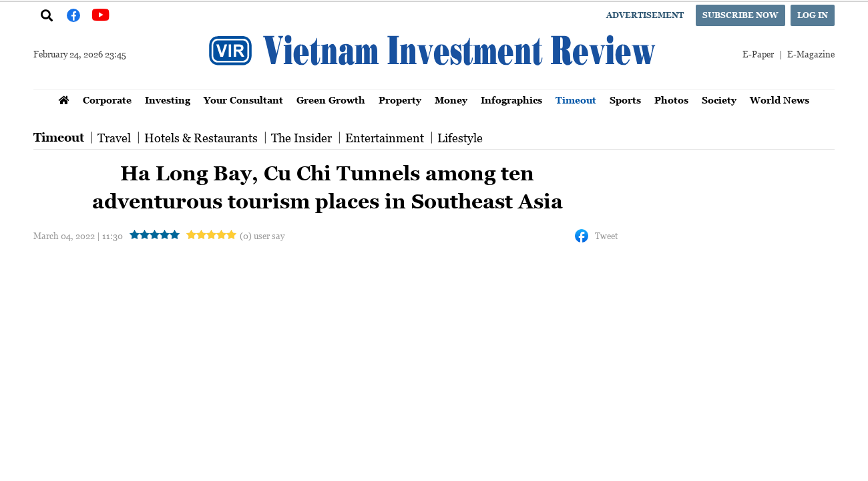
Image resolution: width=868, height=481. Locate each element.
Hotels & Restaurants (201, 138)
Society (719, 100)
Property (400, 100)
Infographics (511, 100)
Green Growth (331, 100)
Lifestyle (460, 138)
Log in (813, 15)
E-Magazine (811, 54)
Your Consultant (243, 100)
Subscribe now (740, 15)
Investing (168, 100)
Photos (671, 100)
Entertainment (385, 138)
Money (451, 100)
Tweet (606, 235)
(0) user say (262, 235)
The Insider (301, 138)
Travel (114, 138)
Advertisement (645, 15)
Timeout (576, 100)
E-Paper (758, 54)
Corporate (107, 100)
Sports (625, 100)
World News (780, 100)
